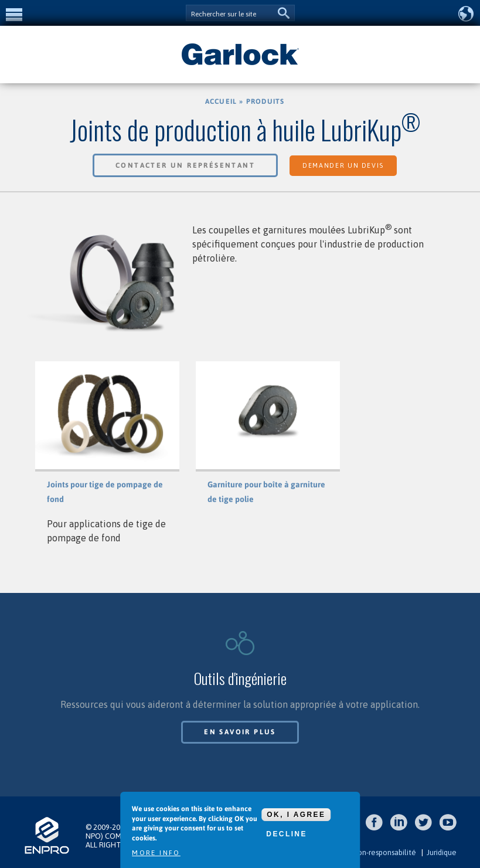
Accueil (221, 101)
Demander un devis (343, 165)
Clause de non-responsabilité (367, 852)
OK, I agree (296, 815)
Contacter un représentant (185, 165)
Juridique (442, 852)
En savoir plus (240, 732)
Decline (286, 834)
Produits (265, 101)
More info (156, 853)
